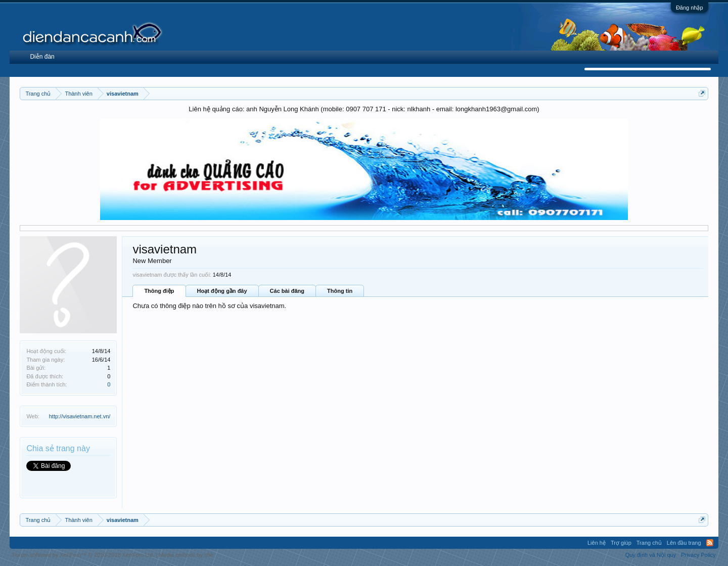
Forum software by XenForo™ (83, 555)
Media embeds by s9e (186, 555)
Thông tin (340, 291)
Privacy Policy (698, 555)
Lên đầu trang (684, 543)
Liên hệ (597, 543)
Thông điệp (159, 291)
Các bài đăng (287, 291)
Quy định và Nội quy (651, 555)
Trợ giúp (621, 543)
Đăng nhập (690, 8)
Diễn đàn (42, 57)
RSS (710, 543)
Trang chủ (649, 543)
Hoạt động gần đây (222, 291)
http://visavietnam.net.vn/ (80, 416)
